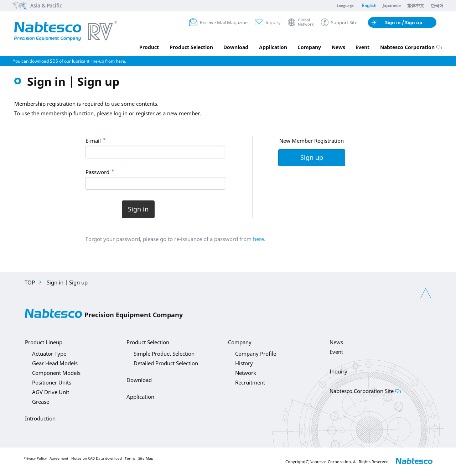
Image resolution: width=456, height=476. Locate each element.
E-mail (93, 141)
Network (246, 373)
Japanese (392, 6)
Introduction (40, 418)
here (258, 239)
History (244, 363)
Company (309, 47)
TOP (30, 282)
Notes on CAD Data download (97, 458)
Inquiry (273, 22)
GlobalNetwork (306, 22)
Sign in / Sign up (404, 22)
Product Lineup (44, 342)
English (369, 6)
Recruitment (250, 382)
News (338, 47)
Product (148, 47)
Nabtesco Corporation (407, 47)
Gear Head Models (55, 363)
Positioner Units (52, 382)
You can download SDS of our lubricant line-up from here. (69, 61)
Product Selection (190, 47)
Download (235, 47)
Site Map (146, 458)
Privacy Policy (35, 458)
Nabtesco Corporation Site (362, 391)
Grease (41, 402)
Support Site (344, 22)
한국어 (437, 6)
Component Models (56, 373)
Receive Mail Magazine (224, 22)
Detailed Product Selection (166, 363)
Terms (130, 458)
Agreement (59, 458)
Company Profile (256, 354)
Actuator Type (49, 354)
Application (272, 47)
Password (97, 172)
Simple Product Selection (164, 354)
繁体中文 (416, 6)
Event (362, 47)
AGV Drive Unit (51, 392)
